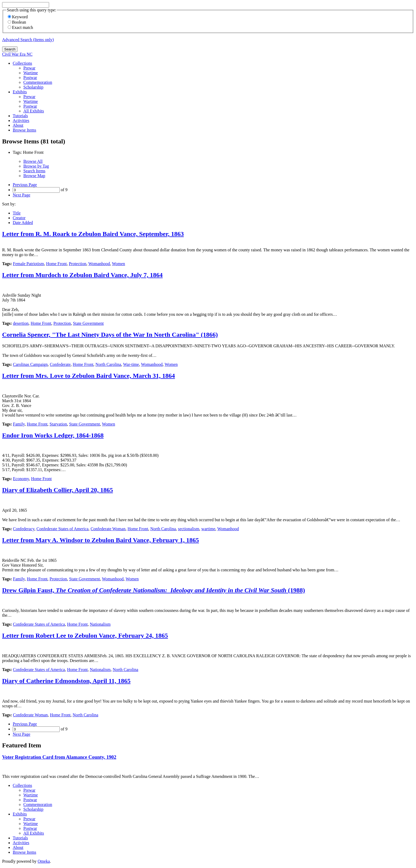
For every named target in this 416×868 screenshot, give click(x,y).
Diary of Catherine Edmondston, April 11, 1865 (66, 681)
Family (19, 424)
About (18, 125)
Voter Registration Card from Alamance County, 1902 (59, 757)
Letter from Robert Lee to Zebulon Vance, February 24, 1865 (85, 635)
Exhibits (20, 92)
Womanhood (99, 264)
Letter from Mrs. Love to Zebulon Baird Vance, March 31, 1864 (88, 376)
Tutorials (20, 116)
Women (118, 264)
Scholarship (33, 87)
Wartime (31, 73)
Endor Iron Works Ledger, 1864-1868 (53, 435)
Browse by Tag (36, 166)
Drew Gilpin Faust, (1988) (153, 590)
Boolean (17, 22)
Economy (21, 479)
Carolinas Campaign (30, 364)
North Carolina (108, 364)
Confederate (60, 364)
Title (17, 213)
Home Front (57, 264)
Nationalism (100, 624)
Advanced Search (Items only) (28, 40)
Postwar (30, 78)
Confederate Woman (108, 529)
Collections (22, 63)
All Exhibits (34, 111)
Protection (77, 264)
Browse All (33, 161)
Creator (19, 218)
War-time (131, 364)
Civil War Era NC (17, 54)
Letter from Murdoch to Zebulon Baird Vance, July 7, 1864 (82, 275)
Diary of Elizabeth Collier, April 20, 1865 (58, 490)
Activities (21, 120)
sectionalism (189, 529)
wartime (208, 529)
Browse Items (24, 130)
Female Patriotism (29, 264)
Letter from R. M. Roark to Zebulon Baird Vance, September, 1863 (93, 234)
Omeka (44, 861)
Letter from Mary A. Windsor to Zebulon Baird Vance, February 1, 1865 (101, 540)
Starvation (58, 424)
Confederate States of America (62, 529)
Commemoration (38, 82)
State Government (88, 323)
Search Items (34, 171)
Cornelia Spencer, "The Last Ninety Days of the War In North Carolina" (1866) (110, 335)
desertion (21, 323)
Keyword (18, 17)
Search (10, 49)
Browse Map (34, 176)
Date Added (23, 223)
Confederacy (24, 529)
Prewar (29, 68)
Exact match (20, 27)
